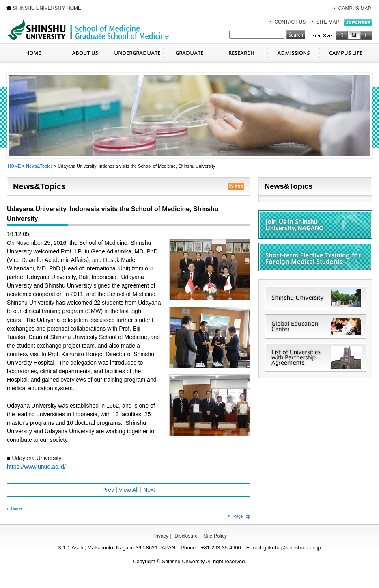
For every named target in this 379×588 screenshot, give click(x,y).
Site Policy (215, 536)
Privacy (160, 536)
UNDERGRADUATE (137, 53)
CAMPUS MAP (355, 9)
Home (16, 509)
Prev (108, 490)
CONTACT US (290, 22)
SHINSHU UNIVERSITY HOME (47, 8)
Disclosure (186, 536)
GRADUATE (189, 53)
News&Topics (39, 166)
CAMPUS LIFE (346, 53)
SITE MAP (328, 22)
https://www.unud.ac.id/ (36, 467)
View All (128, 490)
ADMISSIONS (293, 53)
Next (149, 490)
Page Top (242, 516)
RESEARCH (241, 53)
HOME (33, 53)
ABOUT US (85, 53)
